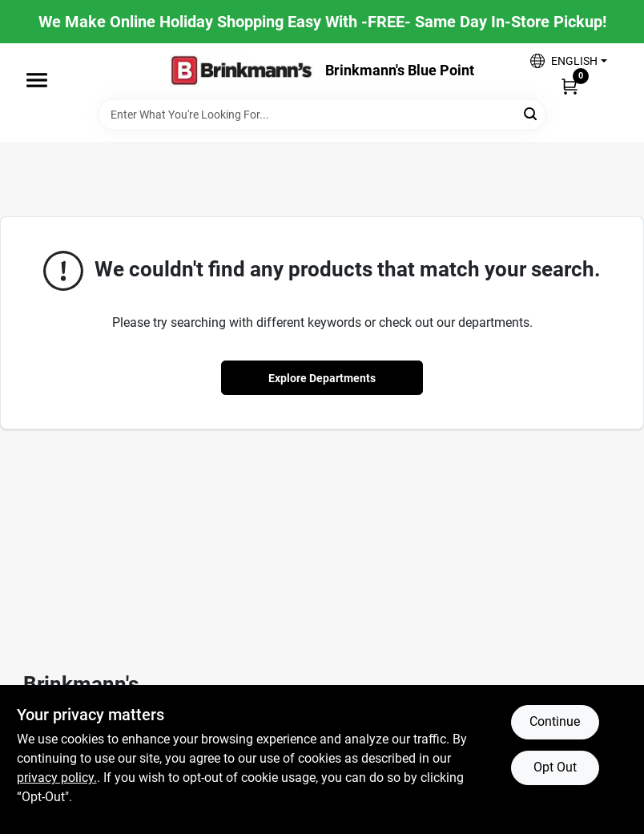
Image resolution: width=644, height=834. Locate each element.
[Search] (531, 113)
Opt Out (555, 767)
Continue (555, 721)
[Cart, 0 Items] (570, 86)
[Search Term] (322, 115)
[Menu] (37, 80)
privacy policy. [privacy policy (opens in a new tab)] (57, 778)
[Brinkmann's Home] (242, 71)
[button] (568, 60)
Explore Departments (322, 378)
